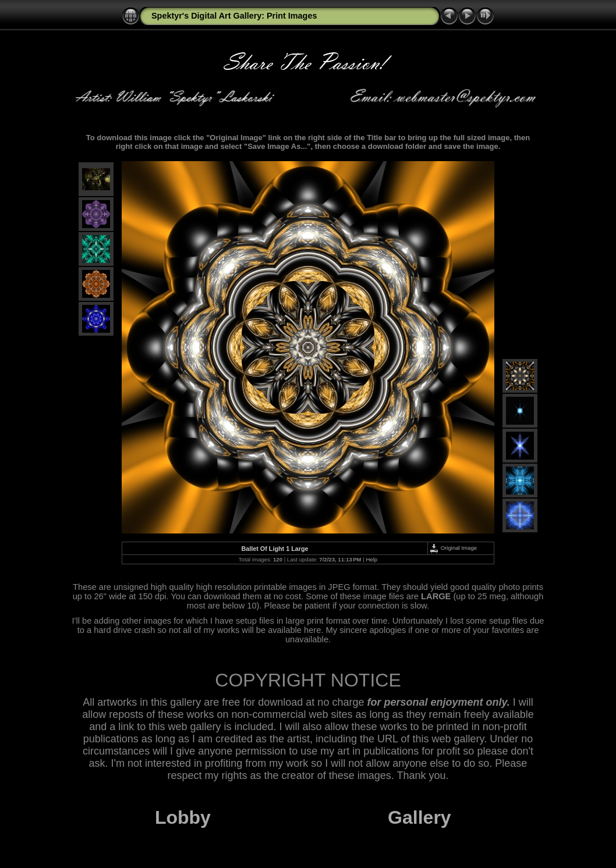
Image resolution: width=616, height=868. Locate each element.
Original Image (453, 548)
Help (371, 559)
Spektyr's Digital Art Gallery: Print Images (234, 16)
